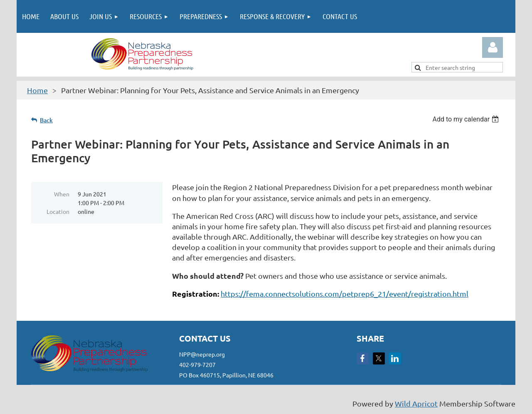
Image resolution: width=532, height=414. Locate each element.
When (62, 194)
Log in (493, 47)
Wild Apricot (416, 403)
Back (46, 120)
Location (58, 211)
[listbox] (467, 119)
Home (37, 90)
